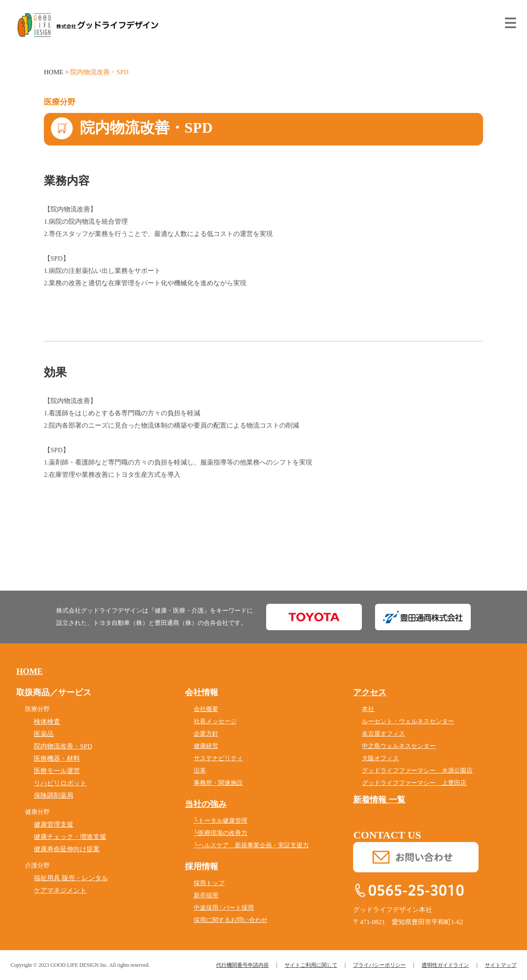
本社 (368, 709)
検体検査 (47, 722)
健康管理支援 (54, 824)
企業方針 (206, 734)
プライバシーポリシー (379, 965)
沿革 (200, 771)
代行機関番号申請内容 (242, 965)
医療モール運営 (57, 771)
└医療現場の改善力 (220, 833)
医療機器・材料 (57, 759)
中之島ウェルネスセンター (399, 746)
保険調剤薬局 (54, 795)
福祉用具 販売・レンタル (71, 878)
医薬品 (44, 734)
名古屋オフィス (383, 734)
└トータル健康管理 (220, 821)
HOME (54, 72)
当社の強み (206, 804)
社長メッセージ (215, 721)
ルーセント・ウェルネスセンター (408, 721)
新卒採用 (206, 895)
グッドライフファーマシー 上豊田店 (414, 783)
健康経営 (206, 746)
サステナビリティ (218, 758)
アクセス (370, 692)
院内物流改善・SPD (63, 746)
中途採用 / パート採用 (224, 908)
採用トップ (209, 883)
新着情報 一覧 (379, 800)
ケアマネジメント (60, 890)
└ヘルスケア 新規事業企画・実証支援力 (251, 845)
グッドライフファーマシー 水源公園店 (417, 771)
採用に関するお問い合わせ (231, 920)
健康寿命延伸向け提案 (67, 849)
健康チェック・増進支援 (70, 837)
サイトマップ (501, 965)
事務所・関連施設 (218, 783)
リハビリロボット (60, 783)
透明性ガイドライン (445, 965)
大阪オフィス (380, 758)
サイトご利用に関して (311, 965)
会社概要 (206, 709)
